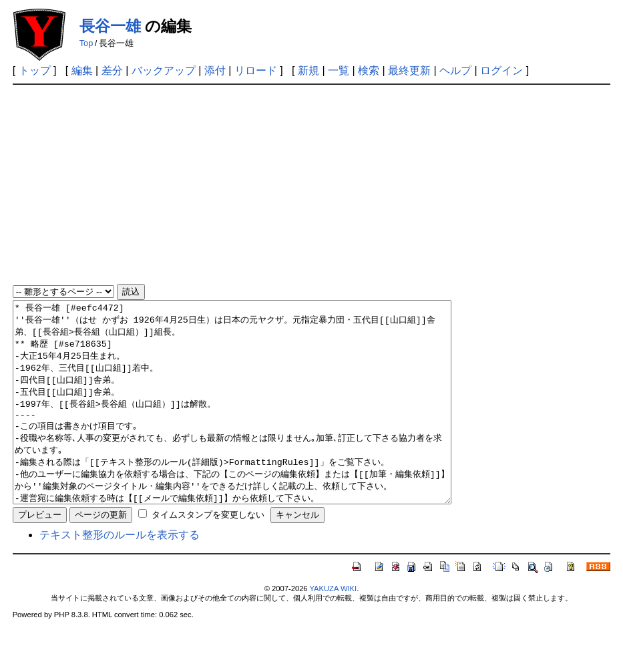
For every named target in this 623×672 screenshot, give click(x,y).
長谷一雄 (110, 26)
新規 (308, 70)
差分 (112, 70)
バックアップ (164, 70)
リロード (256, 70)
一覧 (339, 70)
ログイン (501, 70)
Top (86, 43)
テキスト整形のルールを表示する (120, 575)
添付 (215, 70)
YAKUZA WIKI (333, 629)
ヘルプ (455, 70)
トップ (35, 70)
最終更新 (409, 70)
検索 (369, 70)
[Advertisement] (312, 185)
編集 (82, 70)
